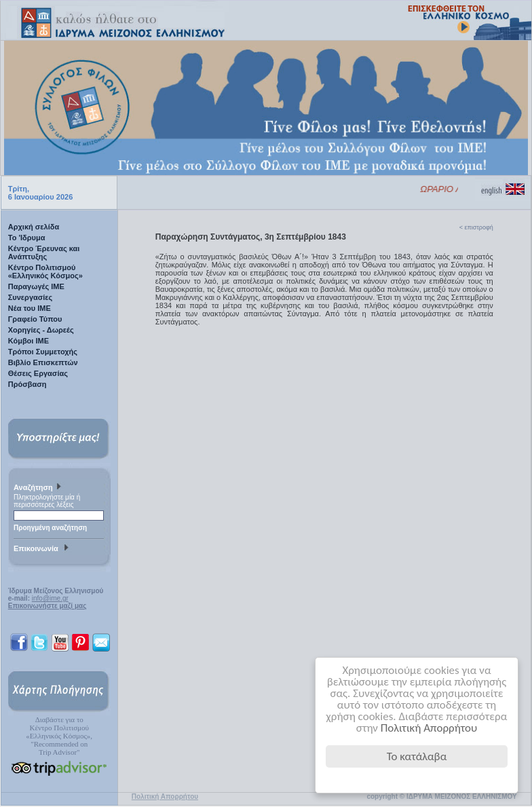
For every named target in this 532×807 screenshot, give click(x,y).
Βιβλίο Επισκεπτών (43, 362)
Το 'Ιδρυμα (27, 238)
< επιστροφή (476, 227)
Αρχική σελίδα (34, 227)
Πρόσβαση (27, 384)
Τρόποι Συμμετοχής (43, 352)
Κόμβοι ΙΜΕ (28, 341)
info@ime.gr (50, 598)
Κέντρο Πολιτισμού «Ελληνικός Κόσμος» (45, 271)
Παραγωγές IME (36, 286)
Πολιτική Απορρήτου (429, 728)
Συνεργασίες (31, 297)
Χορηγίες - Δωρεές (41, 330)
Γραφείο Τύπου (35, 319)
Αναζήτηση (39, 488)
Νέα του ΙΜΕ (30, 308)
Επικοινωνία (43, 549)
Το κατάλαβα (417, 756)
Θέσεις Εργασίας (38, 373)
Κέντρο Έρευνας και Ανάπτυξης (44, 252)
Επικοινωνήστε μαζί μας (47, 606)
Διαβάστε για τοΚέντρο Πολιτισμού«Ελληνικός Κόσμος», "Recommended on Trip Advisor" (59, 736)
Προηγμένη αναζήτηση (50, 528)
